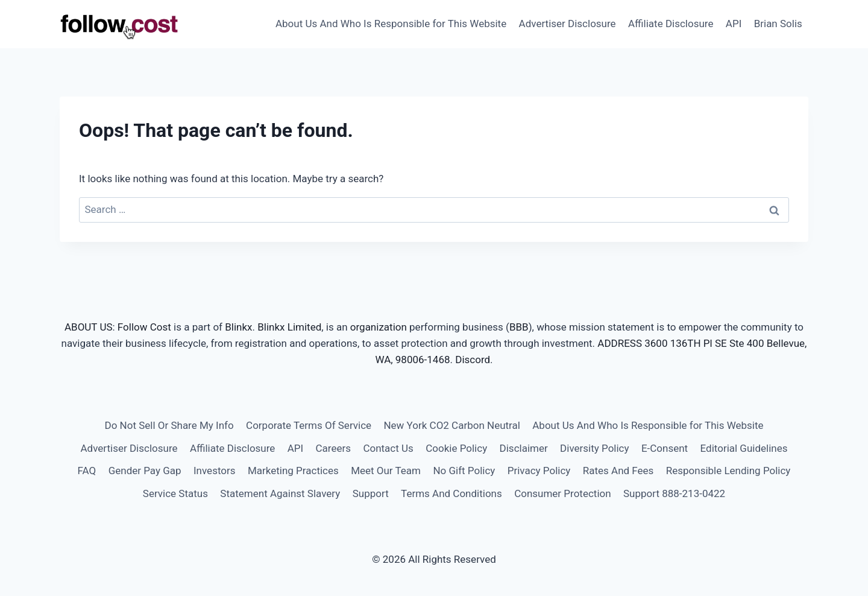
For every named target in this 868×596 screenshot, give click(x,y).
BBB (519, 327)
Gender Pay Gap (145, 471)
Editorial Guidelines (744, 448)
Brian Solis (778, 24)
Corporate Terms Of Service (309, 425)
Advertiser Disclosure (568, 24)
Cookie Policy (456, 448)
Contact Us (388, 448)
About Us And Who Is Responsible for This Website (391, 24)
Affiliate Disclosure (671, 24)
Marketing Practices (293, 471)
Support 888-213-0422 (674, 493)
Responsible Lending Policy (728, 471)
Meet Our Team (386, 471)
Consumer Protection (562, 493)
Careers (333, 448)
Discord (473, 360)
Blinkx (238, 327)
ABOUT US (89, 327)
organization (379, 327)
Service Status (175, 493)
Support (371, 493)
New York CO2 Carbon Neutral (451, 425)
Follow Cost (144, 327)
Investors (215, 471)
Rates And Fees (618, 471)
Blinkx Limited (289, 327)
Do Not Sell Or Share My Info (169, 425)
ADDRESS (620, 343)
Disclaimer (524, 448)
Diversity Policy (594, 448)
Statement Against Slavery (280, 493)
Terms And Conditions (451, 493)
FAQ (87, 471)
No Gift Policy (464, 471)
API (734, 24)
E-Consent (665, 448)
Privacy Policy (539, 471)
